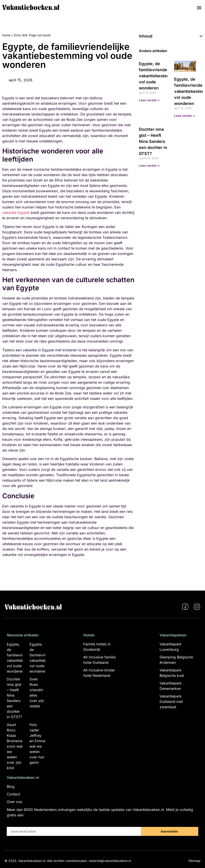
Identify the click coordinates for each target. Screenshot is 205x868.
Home (6, 35)
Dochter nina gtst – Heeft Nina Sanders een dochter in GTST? (153, 141)
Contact (13, 794)
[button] (199, 7)
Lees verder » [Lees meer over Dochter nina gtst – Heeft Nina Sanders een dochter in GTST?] (149, 165)
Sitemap (194, 861)
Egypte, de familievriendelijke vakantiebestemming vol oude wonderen (159, 76)
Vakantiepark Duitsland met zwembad (171, 702)
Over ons (14, 802)
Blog (11, 786)
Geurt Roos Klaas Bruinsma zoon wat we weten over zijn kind (15, 746)
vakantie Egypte (16, 213)
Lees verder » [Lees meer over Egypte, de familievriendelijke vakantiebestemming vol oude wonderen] (149, 100)
